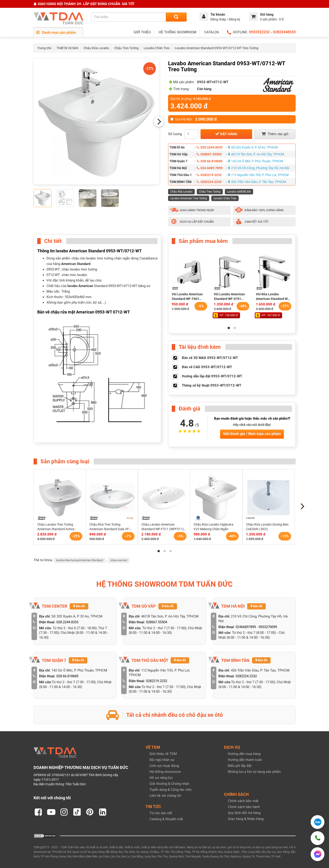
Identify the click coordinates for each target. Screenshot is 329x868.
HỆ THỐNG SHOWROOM (177, 32)
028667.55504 (209, 154)
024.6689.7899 (210, 168)
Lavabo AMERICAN (239, 192)
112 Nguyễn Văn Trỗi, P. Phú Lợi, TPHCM (258, 175)
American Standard (76, 264)
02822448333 (284, 32)
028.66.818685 (210, 161)
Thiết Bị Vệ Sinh (67, 48)
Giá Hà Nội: (194, 119)
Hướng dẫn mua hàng (244, 754)
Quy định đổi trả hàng (244, 813)
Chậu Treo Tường (126, 48)
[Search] (176, 17)
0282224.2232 (209, 182)
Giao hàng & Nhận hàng (246, 819)
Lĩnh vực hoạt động (164, 766)
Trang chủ (44, 48)
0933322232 (259, 32)
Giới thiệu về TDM (163, 754)
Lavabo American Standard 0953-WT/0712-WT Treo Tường (217, 48)
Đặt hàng (226, 134)
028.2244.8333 (210, 147)
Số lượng (175, 134)
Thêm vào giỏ (275, 134)
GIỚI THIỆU (142, 32)
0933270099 (268, 627)
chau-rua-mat (119, 560)
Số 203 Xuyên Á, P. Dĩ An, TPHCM (253, 147)
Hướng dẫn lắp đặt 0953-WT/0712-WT (212, 376)
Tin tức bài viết (161, 813)
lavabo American (80, 286)
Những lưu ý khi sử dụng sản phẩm (254, 772)
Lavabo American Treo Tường (189, 198)
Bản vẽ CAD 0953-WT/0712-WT (207, 367)
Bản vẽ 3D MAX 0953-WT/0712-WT (210, 358)
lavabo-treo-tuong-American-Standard (80, 560)
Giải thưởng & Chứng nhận (169, 784)
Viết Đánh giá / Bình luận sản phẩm (252, 434)
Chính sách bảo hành (244, 807)
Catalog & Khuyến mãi (166, 819)
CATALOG (212, 32)
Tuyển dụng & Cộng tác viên (170, 790)
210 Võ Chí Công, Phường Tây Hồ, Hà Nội (259, 168)
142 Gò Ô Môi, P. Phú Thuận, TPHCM (256, 161)
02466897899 (246, 627)
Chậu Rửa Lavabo (96, 48)
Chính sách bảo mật (243, 801)
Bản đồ (79, 606)
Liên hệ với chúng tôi (165, 796)
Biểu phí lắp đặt (240, 766)
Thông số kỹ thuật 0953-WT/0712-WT (212, 385)
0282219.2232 (209, 175)
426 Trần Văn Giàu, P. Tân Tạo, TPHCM (257, 182)
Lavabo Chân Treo (157, 48)
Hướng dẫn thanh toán (245, 760)
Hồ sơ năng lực (161, 778)
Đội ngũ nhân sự (162, 760)
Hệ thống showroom (165, 772)
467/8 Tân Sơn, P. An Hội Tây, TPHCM (256, 154)
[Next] (159, 122)
